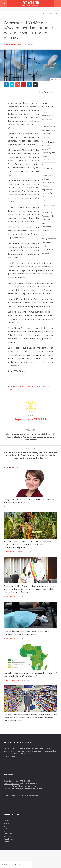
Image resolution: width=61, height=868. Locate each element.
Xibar (6, 831)
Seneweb (7, 823)
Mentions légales (11, 796)
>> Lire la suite (10, 756)
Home (6, 14)
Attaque (20, 386)
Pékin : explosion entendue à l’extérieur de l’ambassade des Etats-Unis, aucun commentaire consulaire (48, 218)
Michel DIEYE (10, 596)
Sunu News (8, 839)
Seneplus (7, 841)
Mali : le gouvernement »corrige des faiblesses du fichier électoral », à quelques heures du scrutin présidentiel (49, 125)
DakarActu (8, 828)
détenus (38, 386)
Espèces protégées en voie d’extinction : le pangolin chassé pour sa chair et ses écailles (49, 244)
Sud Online (8, 834)
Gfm (5, 826)
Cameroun (29, 386)
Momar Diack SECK (12, 680)
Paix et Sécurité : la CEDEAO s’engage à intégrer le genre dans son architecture (48, 151)
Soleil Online (9, 836)
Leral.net (7, 821)
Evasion (46, 386)
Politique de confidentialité (30, 796)
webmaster (10, 507)
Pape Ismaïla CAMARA (15, 44)
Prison (10, 389)
